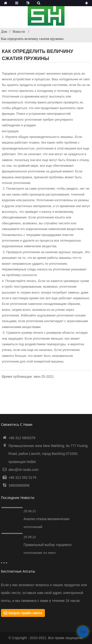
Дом (4, 32)
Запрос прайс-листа (25, 613)
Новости (19, 32)
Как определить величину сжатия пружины (32, 39)
